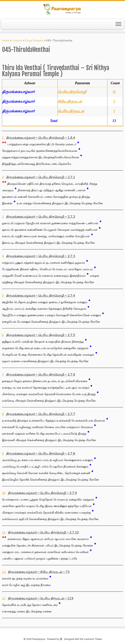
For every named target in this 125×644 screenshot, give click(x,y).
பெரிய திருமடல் (71, 111)
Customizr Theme (93, 639)
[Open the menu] (118, 24)
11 (114, 92)
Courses (17, 40)
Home (6, 40)
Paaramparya (39, 639)
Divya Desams (34, 40)
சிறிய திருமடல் (70, 101)
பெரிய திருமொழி (72, 92)
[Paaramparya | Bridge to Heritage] (62, 10)
